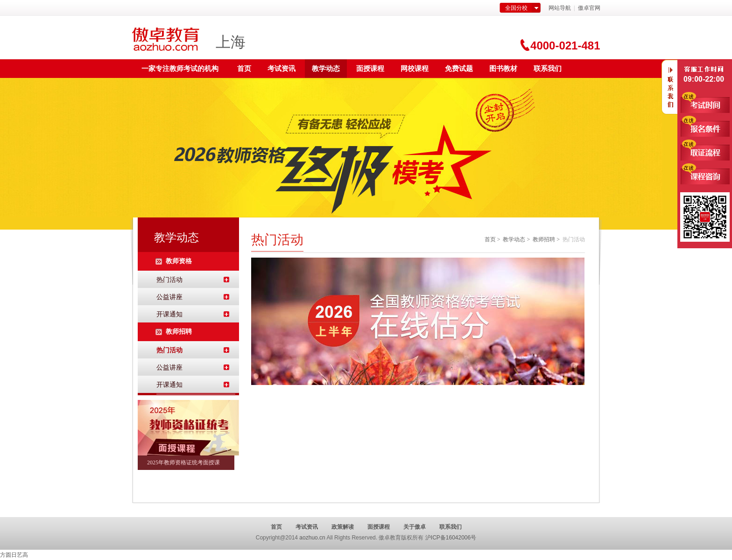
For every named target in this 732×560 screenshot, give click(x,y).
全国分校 (516, 8)
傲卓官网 (589, 8)
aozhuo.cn (312, 538)
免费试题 (459, 69)
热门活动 (169, 280)
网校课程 (415, 69)
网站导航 (560, 8)
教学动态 (326, 69)
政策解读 (343, 527)
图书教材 (503, 69)
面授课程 (370, 69)
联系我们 (548, 69)
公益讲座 (169, 297)
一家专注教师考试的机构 (180, 69)
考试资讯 (282, 69)
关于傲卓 (415, 527)
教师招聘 (544, 239)
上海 (231, 42)
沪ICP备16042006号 (451, 538)
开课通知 (169, 314)
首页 (244, 69)
